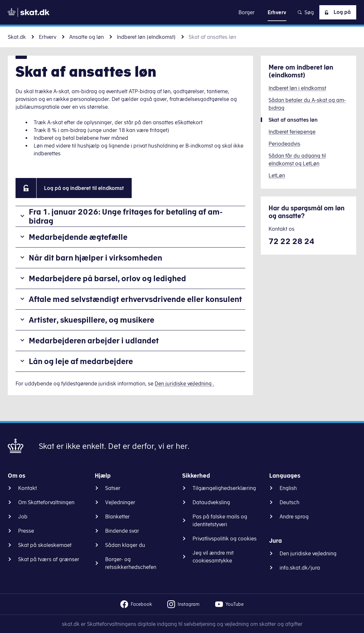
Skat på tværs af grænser (49, 559)
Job (23, 516)
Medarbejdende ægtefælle (78, 237)
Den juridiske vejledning (308, 553)
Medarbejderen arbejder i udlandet (94, 340)
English (288, 488)
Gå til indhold (182, 12)
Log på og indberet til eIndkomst (84, 188)
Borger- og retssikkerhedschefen (131, 563)
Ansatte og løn (87, 37)
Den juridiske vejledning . (184, 383)
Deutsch (289, 502)
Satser (113, 488)
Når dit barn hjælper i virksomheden (95, 258)
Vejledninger (120, 502)
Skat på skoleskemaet (45, 545)
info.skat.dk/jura (300, 568)
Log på (336, 12)
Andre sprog (294, 516)
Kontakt (28, 488)
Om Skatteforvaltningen (46, 502)
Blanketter (117, 516)
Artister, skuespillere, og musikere (92, 320)
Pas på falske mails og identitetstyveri (220, 520)
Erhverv (48, 37)
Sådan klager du (125, 545)
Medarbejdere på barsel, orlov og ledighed (107, 278)
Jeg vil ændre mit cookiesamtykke (213, 557)
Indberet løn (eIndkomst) (146, 37)
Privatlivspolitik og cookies (225, 539)
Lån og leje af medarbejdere (81, 361)
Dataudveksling (211, 502)
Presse (26, 531)
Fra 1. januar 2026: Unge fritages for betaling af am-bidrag (126, 216)
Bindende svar (122, 531)
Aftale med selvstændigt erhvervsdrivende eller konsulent (135, 299)
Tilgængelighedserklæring (224, 488)
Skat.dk (17, 37)
